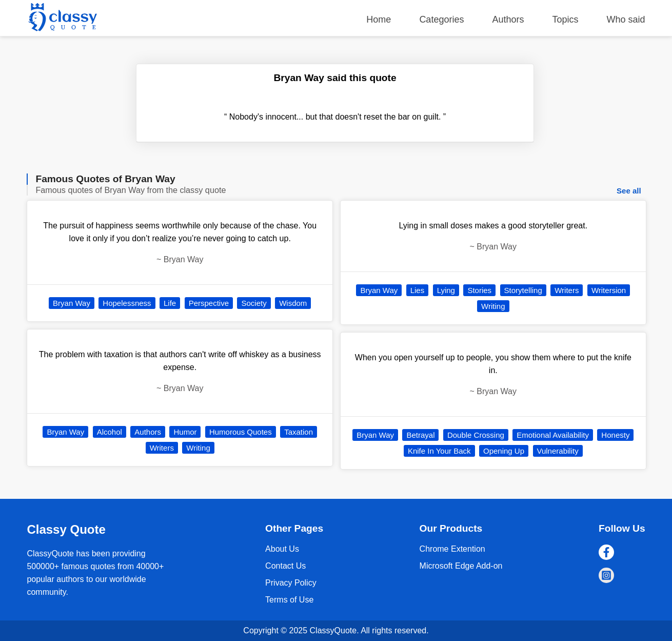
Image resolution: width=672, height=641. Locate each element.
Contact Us (285, 566)
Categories (441, 20)
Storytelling (523, 290)
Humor (185, 432)
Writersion (609, 290)
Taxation (299, 432)
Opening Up (504, 451)
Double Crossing (476, 435)
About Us (282, 549)
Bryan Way (72, 303)
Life (170, 303)
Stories (479, 290)
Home (379, 20)
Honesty (615, 435)
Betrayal (420, 435)
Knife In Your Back (439, 451)
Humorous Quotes (241, 432)
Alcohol (110, 432)
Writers (162, 448)
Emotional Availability (553, 435)
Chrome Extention (452, 549)
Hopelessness (127, 303)
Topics (566, 20)
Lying (446, 290)
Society (254, 303)
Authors (508, 20)
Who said (626, 20)
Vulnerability (558, 451)
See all (629, 191)
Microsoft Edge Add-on (461, 566)
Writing (198, 448)
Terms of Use (289, 600)
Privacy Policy (291, 583)
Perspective (209, 303)
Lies (418, 290)
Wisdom (293, 303)
